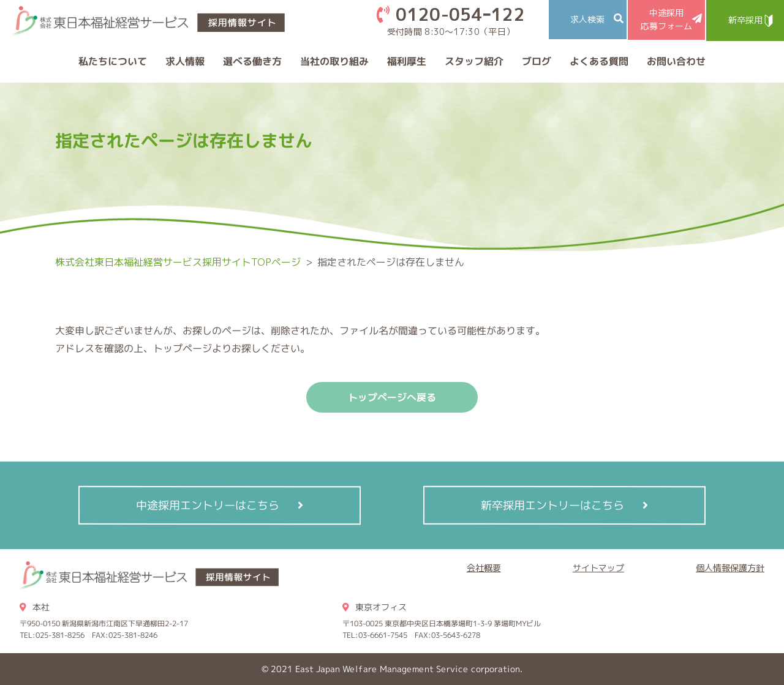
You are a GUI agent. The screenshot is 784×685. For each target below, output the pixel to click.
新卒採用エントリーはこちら (552, 505)
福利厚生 (407, 61)
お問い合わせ (676, 61)
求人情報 (185, 61)
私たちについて (113, 61)
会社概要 (484, 568)
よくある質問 (599, 61)
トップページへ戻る (392, 397)
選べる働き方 (252, 61)
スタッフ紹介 (474, 61)
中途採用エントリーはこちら (208, 505)
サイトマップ (598, 568)
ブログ (537, 61)
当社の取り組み (334, 61)
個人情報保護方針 (730, 568)
